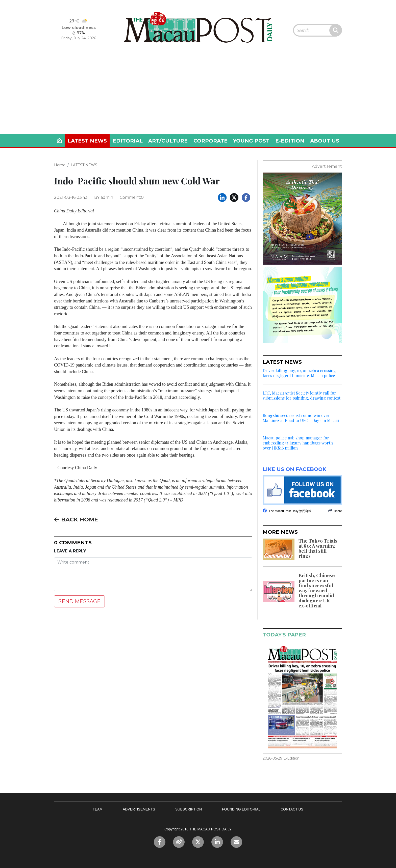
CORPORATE (211, 141)
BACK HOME (76, 519)
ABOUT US (325, 141)
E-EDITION (290, 141)
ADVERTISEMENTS (139, 809)
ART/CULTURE (168, 141)
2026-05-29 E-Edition (281, 758)
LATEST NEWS (87, 141)
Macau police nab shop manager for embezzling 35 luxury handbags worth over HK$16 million (298, 443)
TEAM (98, 809)
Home (60, 165)
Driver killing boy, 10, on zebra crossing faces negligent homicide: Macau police (299, 373)
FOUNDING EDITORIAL (241, 809)
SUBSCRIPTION (189, 809)
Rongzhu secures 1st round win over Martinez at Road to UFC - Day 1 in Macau (301, 418)
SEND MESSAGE (79, 601)
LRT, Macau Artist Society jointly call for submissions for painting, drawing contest (302, 396)
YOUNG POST (251, 141)
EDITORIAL (128, 141)
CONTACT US (292, 809)
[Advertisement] (198, 96)
